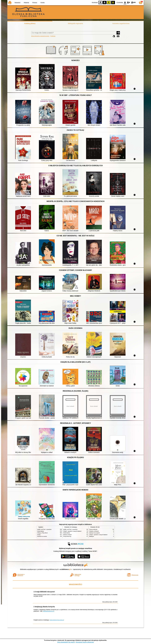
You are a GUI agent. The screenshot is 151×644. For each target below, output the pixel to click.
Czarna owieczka (93, 529)
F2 (133, 2)
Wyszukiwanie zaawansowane (40, 36)
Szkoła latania (41, 531)
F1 (129, 2)
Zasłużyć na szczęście (94, 533)
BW (105, 2)
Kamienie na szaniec (42, 536)
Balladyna (92, 536)
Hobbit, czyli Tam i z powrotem (44, 529)
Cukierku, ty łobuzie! (94, 531)
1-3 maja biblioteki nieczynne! (44, 592)
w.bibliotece (65, 569)
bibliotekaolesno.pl (49, 611)
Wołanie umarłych (67, 535)
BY (113, 2)
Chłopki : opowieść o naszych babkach (72, 531)
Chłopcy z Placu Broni (42, 533)
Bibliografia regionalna (75, 23)
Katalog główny (30, 23)
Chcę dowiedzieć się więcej (66, 642)
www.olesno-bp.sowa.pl (57, 620)
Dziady (39, 535)
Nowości (18, 3)
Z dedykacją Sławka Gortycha (44, 607)
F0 (125, 2)
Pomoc (35, 3)
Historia (26, 3)
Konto (43, 3)
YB (109, 2)
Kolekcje (53, 36)
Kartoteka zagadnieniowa (121, 23)
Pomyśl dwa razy (67, 536)
